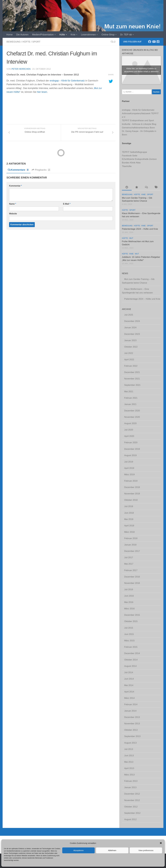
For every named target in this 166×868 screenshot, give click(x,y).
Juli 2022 (129, 353)
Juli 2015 (129, 628)
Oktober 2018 (131, 500)
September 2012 (132, 813)
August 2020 (130, 423)
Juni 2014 (129, 679)
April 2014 (129, 692)
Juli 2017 (129, 557)
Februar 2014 (131, 704)
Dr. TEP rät (126, 35)
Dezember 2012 (132, 794)
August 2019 (130, 455)
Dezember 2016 (132, 577)
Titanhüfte (127, 166)
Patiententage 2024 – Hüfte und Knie (140, 229)
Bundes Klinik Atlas (131, 163)
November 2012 (132, 800)
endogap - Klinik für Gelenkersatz (138, 110)
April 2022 (129, 360)
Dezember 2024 (132, 321)
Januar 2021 (130, 404)
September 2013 (132, 736)
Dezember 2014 (132, 653)
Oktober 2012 (131, 807)
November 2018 (132, 494)
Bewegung (13, 42)
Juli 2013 (129, 749)
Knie (73, 35)
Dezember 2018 (132, 487)
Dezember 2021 (132, 372)
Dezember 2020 (132, 411)
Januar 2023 (130, 340)
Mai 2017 (129, 564)
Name (13, 204)
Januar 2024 (130, 328)
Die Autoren (22, 35)
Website (13, 214)
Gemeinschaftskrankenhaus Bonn (138, 128)
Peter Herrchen (21, 69)
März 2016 (129, 609)
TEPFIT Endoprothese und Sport (138, 120)
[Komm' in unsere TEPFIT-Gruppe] (158, 42)
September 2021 (132, 385)
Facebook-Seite (130, 156)
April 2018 (129, 526)
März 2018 (129, 532)
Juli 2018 (129, 506)
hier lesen (42, 92)
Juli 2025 (129, 315)
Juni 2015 (129, 634)
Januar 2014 (130, 711)
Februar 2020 (131, 443)
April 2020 (129, 436)
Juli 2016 (129, 589)
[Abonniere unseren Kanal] (154, 42)
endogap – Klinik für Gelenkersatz (67, 81)
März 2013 (129, 775)
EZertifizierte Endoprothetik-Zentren (139, 159)
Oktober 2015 (131, 621)
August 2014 (130, 666)
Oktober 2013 (131, 730)
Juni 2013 (129, 756)
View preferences (146, 850)
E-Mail (67, 204)
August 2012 (130, 819)
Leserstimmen (88, 35)
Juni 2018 (129, 513)
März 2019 (129, 475)
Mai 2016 (129, 602)
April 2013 (129, 768)
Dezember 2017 (132, 551)
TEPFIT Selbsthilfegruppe (134, 152)
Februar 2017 (131, 570)
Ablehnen (112, 850)
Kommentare (18, 170)
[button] (161, 843)
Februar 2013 (131, 781)
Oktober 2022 (131, 347)
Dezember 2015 (132, 615)
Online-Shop (108, 35)
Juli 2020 (129, 430)
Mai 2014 (129, 685)
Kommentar (15, 186)
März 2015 (129, 641)
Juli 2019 (129, 462)
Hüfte (62, 35)
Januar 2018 (130, 545)
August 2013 (130, 743)
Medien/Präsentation (43, 35)
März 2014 (129, 698)
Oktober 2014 (131, 660)
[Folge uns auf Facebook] (150, 42)
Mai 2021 (129, 392)
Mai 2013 (129, 762)
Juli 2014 (129, 672)
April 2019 (129, 468)
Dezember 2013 (132, 717)
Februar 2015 (131, 647)
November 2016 (132, 583)
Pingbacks (41, 170)
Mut (131, 238)
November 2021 (132, 379)
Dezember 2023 (132, 334)
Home (9, 35)
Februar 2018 (131, 538)
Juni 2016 (129, 596)
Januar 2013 (130, 787)
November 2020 (132, 417)
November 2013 (132, 724)
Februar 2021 (131, 398)
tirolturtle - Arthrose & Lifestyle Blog (139, 124)
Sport (36, 42)
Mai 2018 (129, 519)
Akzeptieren (78, 850)
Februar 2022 (131, 366)
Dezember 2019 (132, 449)
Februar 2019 (131, 481)
